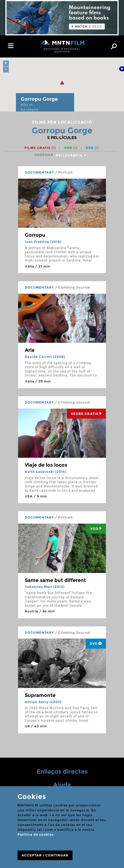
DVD (92, 148)
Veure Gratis (86, 414)
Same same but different (55, 580)
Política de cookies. (36, 834)
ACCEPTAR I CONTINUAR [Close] (45, 855)
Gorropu (35, 235)
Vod (96, 529)
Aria (30, 350)
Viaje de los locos (46, 465)
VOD (71, 148)
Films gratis (40, 148)
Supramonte (40, 695)
